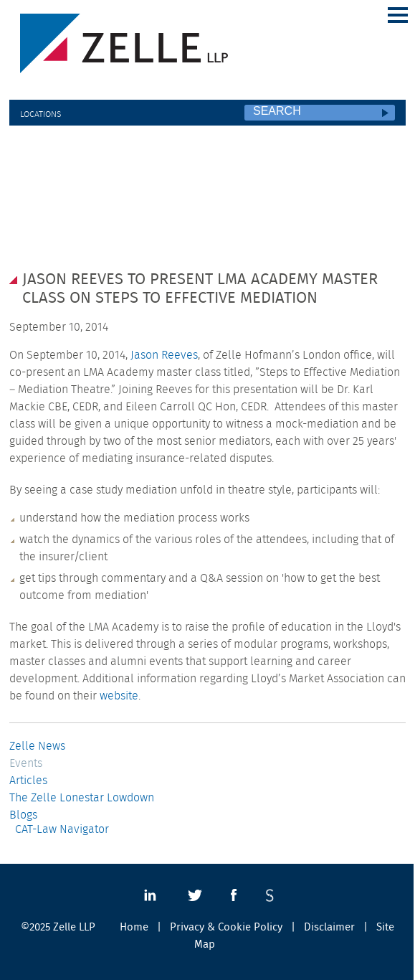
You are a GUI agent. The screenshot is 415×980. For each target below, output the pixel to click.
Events (26, 763)
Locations (40, 114)
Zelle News (37, 746)
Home (134, 927)
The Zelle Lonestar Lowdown (82, 798)
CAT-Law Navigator (62, 829)
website (119, 696)
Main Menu (398, 15)
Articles (28, 781)
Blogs (23, 815)
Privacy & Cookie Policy (226, 927)
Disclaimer (329, 927)
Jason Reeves (164, 355)
